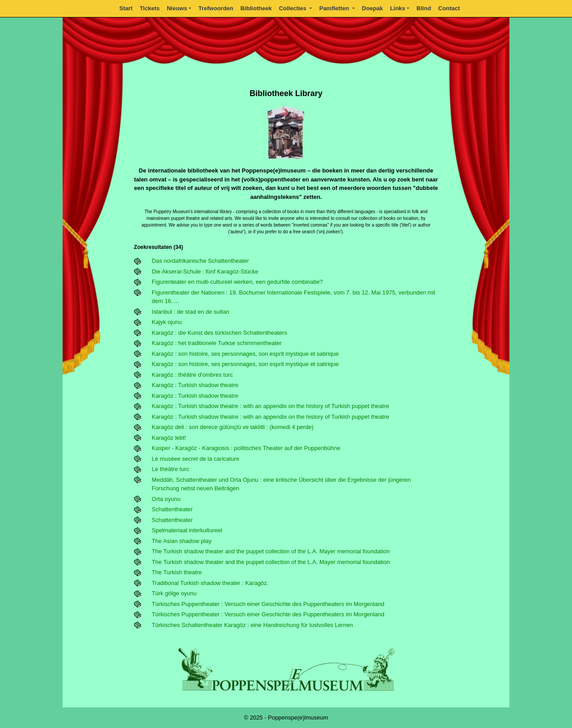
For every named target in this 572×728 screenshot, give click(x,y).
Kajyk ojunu (167, 322)
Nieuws (177, 8)
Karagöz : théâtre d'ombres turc (193, 375)
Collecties (293, 8)
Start (126, 8)
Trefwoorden (216, 8)
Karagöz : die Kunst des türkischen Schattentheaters (220, 333)
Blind (424, 8)
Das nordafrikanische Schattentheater (201, 261)
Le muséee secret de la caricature (196, 459)
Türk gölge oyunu (174, 593)
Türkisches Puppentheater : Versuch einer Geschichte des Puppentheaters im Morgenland (268, 604)
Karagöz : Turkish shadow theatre (195, 385)
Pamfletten (335, 8)
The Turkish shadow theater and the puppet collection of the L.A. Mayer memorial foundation (271, 551)
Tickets (150, 8)
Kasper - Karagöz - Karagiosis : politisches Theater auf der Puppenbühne (246, 448)
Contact (449, 8)
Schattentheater (172, 509)
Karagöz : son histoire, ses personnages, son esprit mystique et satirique (245, 354)
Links (398, 8)
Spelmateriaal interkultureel (187, 530)
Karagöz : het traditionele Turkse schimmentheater (217, 343)
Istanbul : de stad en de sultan (191, 312)
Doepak (372, 8)
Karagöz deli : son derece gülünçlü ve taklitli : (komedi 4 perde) (233, 427)
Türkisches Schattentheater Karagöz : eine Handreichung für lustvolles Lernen (252, 625)
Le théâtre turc (171, 469)
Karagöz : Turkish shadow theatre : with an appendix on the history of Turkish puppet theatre (271, 406)
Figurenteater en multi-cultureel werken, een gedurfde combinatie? (238, 282)
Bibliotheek (256, 8)
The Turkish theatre (177, 572)
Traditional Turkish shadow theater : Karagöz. (210, 583)
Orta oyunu (166, 499)
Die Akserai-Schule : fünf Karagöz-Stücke (205, 271)
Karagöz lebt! (169, 438)
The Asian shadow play (182, 541)
